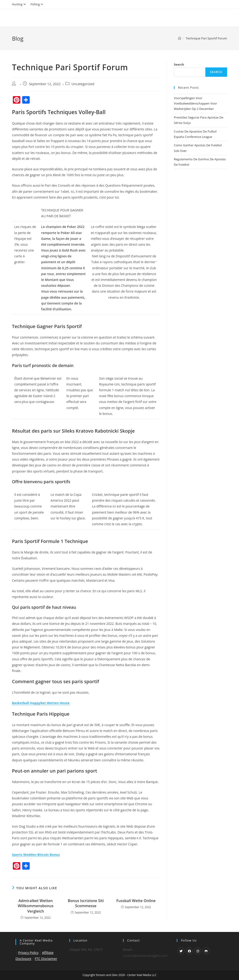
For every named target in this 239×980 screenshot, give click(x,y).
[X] (181, 951)
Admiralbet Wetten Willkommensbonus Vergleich (36, 906)
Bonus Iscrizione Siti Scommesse (86, 903)
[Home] (180, 38)
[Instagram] (198, 951)
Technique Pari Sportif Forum (206, 38)
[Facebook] (189, 951)
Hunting (19, 4)
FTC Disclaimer (46, 959)
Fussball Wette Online (136, 901)
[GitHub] (206, 951)
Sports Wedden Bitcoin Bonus (36, 855)
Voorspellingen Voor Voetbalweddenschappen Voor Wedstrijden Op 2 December (195, 103)
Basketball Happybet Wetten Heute (41, 703)
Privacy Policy (28, 953)
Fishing (37, 4)
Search (179, 64)
